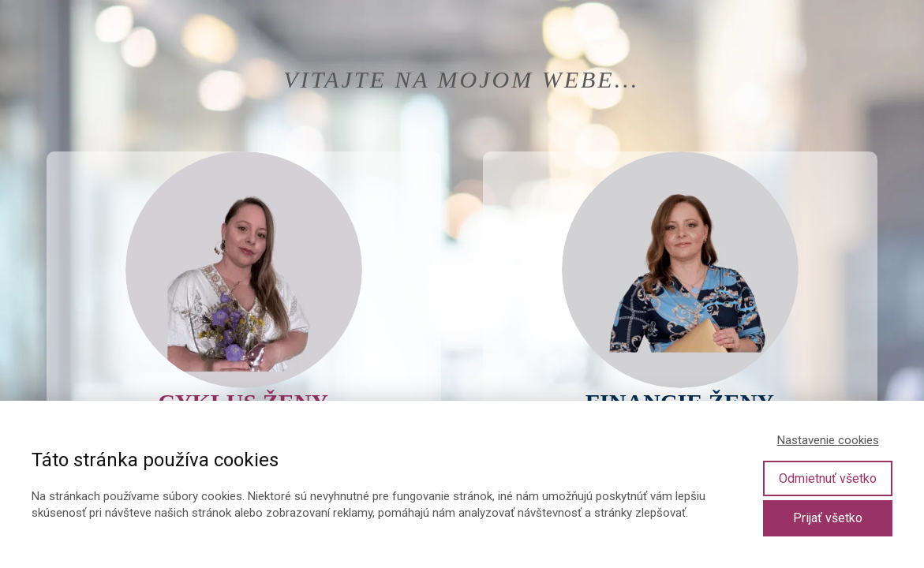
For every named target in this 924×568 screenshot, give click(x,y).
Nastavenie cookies (828, 440)
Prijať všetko (828, 518)
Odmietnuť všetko (828, 478)
